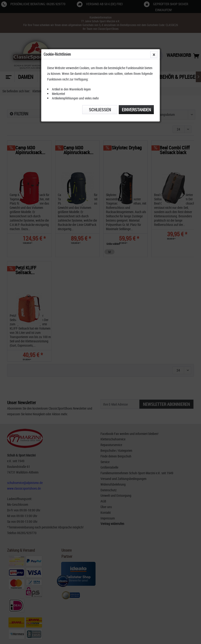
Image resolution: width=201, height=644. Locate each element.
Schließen (100, 110)
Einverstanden (136, 110)
